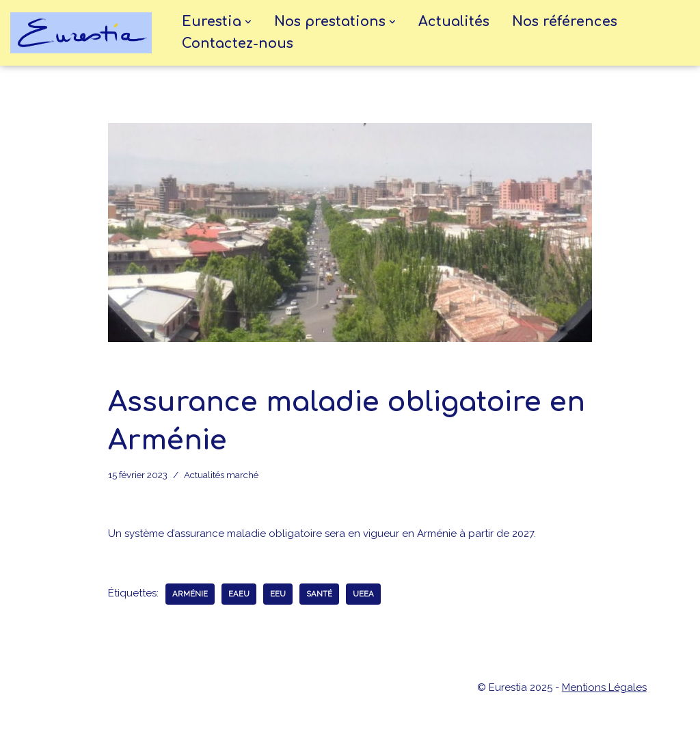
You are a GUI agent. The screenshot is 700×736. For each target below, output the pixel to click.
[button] (248, 22)
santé (319, 594)
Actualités (454, 22)
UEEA (363, 594)
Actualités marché (221, 475)
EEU (278, 594)
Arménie (190, 594)
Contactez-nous (238, 44)
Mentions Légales (604, 687)
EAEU (239, 594)
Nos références (565, 22)
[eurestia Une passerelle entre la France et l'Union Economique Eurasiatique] (84, 33)
